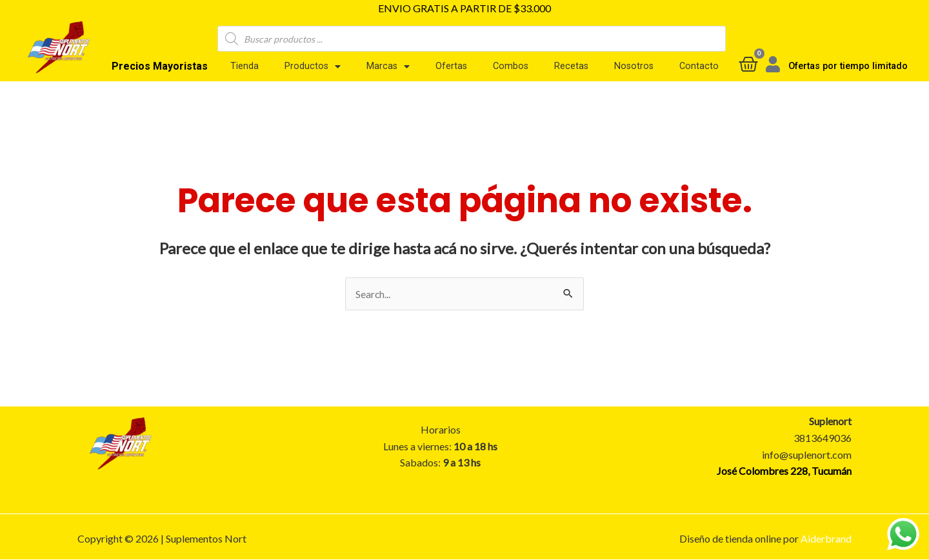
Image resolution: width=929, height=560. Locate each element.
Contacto (699, 66)
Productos (313, 66)
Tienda (245, 66)
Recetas (571, 66)
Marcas (388, 66)
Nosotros (634, 66)
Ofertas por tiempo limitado (848, 66)
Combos (511, 66)
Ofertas (451, 66)
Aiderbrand (826, 538)
